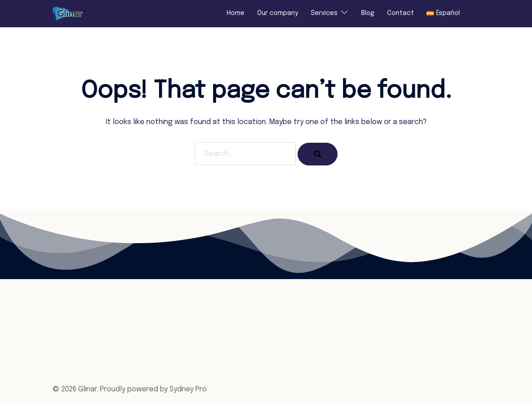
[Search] (318, 154)
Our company (278, 13)
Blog (368, 13)
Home (236, 13)
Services (324, 13)
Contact (400, 13)
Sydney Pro (188, 389)
